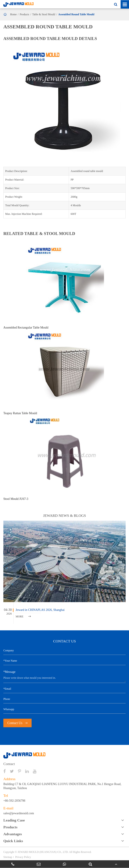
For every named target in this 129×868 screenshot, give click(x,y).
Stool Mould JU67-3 (16, 499)
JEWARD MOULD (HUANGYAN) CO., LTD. (43, 852)
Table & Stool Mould (44, 14)
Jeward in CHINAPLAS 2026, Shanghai (40, 610)
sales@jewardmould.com (19, 813)
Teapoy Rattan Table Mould (20, 413)
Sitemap (8, 857)
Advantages (13, 834)
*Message (9, 672)
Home (13, 14)
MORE (23, 616)
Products (25, 14)
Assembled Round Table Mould (76, 14)
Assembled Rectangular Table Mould (26, 328)
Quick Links (13, 841)
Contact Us (17, 723)
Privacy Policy (23, 857)
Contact (9, 764)
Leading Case (14, 820)
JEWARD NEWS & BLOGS (65, 516)
